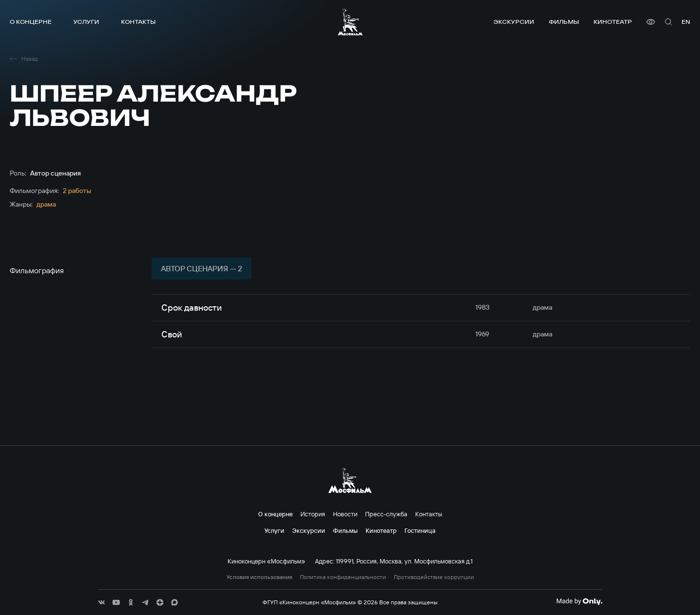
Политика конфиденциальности (343, 577)
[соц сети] (102, 602)
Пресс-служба (386, 514)
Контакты (138, 22)
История (313, 514)
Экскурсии (514, 22)
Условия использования (259, 577)
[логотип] (350, 22)
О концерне (31, 22)
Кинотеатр (613, 22)
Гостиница (420, 530)
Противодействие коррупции (434, 577)
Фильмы (564, 22)
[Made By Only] (579, 601)
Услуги (86, 22)
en (686, 22)
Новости (345, 514)
